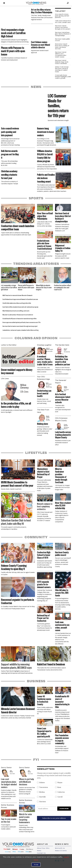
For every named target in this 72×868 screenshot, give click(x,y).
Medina (42, 792)
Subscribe (64, 809)
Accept (36, 864)
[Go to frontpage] (36, 3)
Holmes (42, 783)
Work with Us (60, 848)
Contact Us (41, 853)
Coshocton (61, 792)
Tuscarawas (44, 787)
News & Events (61, 851)
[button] (70, 269)
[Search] (68, 3)
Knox (59, 787)
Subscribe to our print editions (54, 818)
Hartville (43, 797)
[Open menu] (4, 3)
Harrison (43, 802)
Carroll (60, 797)
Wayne (60, 783)
